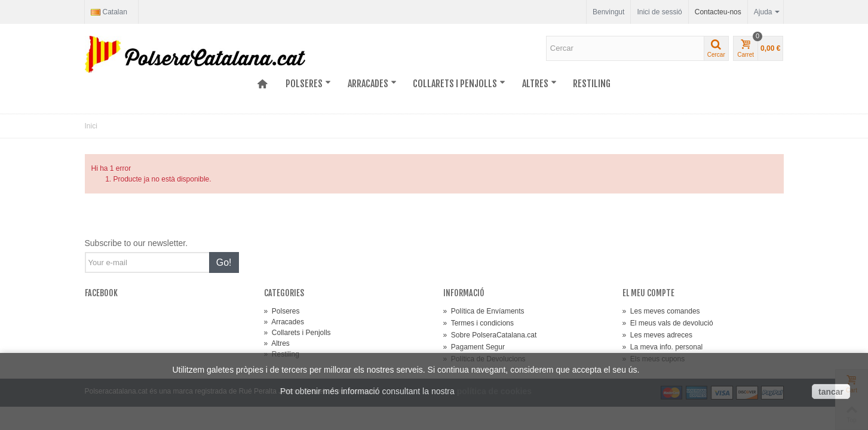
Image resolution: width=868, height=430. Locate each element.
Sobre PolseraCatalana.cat (490, 335)
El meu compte (648, 293)
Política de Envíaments (484, 311)
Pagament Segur (474, 347)
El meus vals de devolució (668, 323)
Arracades (372, 84)
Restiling (592, 84)
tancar (831, 392)
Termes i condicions (479, 323)
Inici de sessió (659, 12)
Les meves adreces (657, 335)
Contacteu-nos (718, 12)
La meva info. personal (663, 347)
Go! (224, 262)
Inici (91, 126)
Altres (539, 84)
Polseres (308, 84)
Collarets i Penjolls (459, 84)
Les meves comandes (661, 311)
